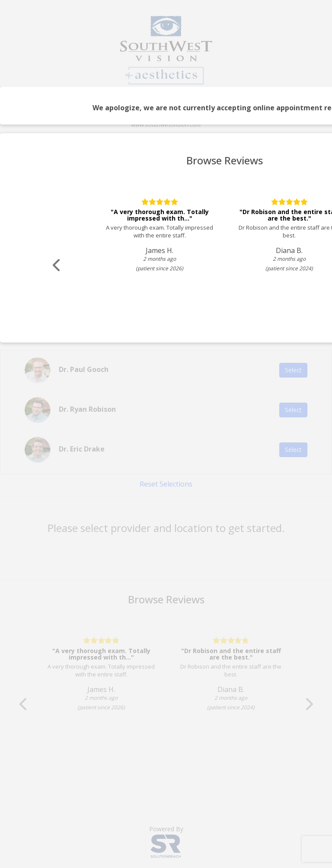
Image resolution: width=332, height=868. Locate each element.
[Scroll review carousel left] (58, 265)
